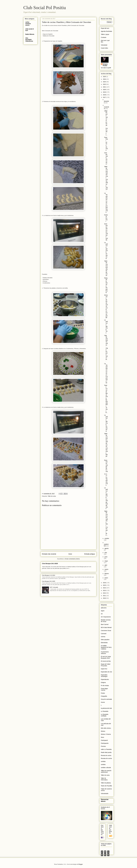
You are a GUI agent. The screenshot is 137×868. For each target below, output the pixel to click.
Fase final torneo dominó (106, 144)
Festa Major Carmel (104, 689)
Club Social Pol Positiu (45, 8)
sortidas (103, 761)
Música (103, 731)
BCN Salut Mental (106, 627)
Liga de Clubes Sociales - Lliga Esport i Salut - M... (106, 348)
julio (106, 553)
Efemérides (104, 643)
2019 (105, 92)
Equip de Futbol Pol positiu (106, 665)
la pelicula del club (106, 708)
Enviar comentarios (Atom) (72, 559)
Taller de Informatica (104, 779)
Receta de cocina (106, 755)
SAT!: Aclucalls (54, 587)
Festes (103, 693)
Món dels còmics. (106, 728)
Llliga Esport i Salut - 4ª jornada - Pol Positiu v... (106, 123)
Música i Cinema (106, 734)
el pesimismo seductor (105, 653)
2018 (105, 95)
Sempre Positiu (105, 65)
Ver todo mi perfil (106, 68)
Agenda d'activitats (107, 31)
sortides (103, 764)
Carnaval (104, 634)
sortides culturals (106, 768)
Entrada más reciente (49, 554)
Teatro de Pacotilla (106, 786)
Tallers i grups (105, 34)
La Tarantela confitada (105, 715)
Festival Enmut (106, 218)
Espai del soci (105, 28)
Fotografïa (104, 696)
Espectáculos (105, 679)
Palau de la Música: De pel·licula (106, 285)
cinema (103, 637)
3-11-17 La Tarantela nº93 (106, 480)
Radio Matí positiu (106, 752)
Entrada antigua (90, 554)
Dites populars (105, 640)
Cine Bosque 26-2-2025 (50, 563)
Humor (103, 702)
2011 (105, 596)
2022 (105, 84)
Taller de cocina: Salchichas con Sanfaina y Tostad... (106, 179)
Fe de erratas (105, 686)
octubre (107, 538)
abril (106, 565)
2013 (105, 590)
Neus (103, 737)
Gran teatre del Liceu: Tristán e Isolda (106, 232)
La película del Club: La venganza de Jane (106, 498)
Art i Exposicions (106, 617)
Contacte (104, 37)
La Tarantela (105, 711)
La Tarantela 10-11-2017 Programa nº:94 (106, 373)
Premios (103, 746)
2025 (105, 77)
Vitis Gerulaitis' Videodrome (29, 40)
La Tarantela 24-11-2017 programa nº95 (106, 203)
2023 (105, 82)
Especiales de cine (107, 672)
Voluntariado (105, 794)
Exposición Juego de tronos (106, 466)
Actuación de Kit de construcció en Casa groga (106, 306)
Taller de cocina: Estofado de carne (106, 268)
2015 (105, 585)
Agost (103, 611)
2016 (105, 583)
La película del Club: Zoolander (106, 251)
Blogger (81, 864)
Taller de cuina (52, 496)
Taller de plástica (106, 783)
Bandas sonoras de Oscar (106, 621)
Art (102, 614)
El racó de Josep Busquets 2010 (106, 657)
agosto (107, 548)
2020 (105, 90)
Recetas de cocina (106, 758)
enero (106, 578)
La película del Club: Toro (106, 326)
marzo (106, 569)
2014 (105, 588)
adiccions (104, 608)
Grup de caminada (106, 699)
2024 (105, 79)
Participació (104, 740)
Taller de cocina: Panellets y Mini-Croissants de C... (106, 523)
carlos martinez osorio (28, 24)
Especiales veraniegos (104, 676)
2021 (105, 87)
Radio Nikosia (30, 34)
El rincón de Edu (106, 661)
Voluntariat (104, 45)
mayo (106, 561)
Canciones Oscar (106, 631)
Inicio (70, 554)
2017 (105, 97)
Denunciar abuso (105, 800)
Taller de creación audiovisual (106, 771)
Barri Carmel (105, 624)
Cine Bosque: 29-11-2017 (106, 158)
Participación (105, 743)
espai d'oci (104, 669)
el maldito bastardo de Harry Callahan (106, 647)
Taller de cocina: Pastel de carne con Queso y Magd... (106, 446)
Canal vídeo (105, 48)
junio (106, 557)
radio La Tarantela (106, 749)
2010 (105, 598)
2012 (105, 593)
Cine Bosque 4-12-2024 (49, 575)
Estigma (103, 682)
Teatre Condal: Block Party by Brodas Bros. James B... (106, 399)
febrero (107, 574)
